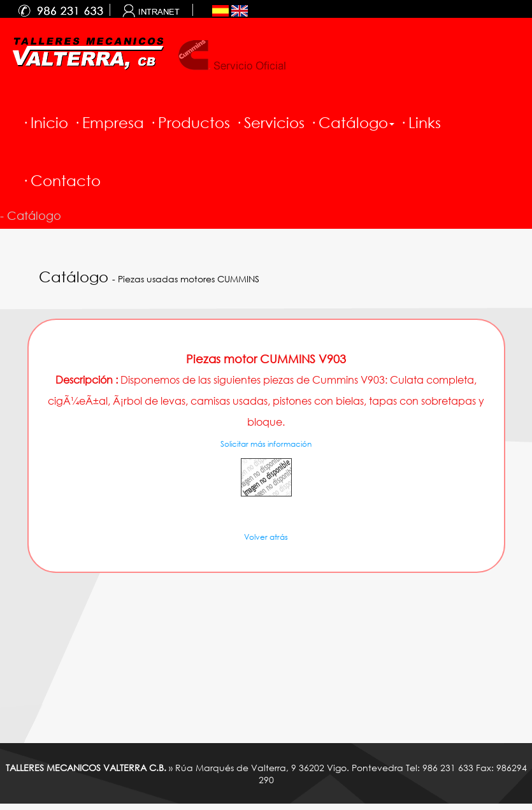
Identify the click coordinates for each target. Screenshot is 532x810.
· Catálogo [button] (352, 122)
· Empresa (109, 122)
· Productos (190, 122)
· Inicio (45, 122)
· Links (420, 122)
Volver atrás (266, 537)
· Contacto (61, 180)
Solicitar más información (266, 444)
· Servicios (270, 122)
